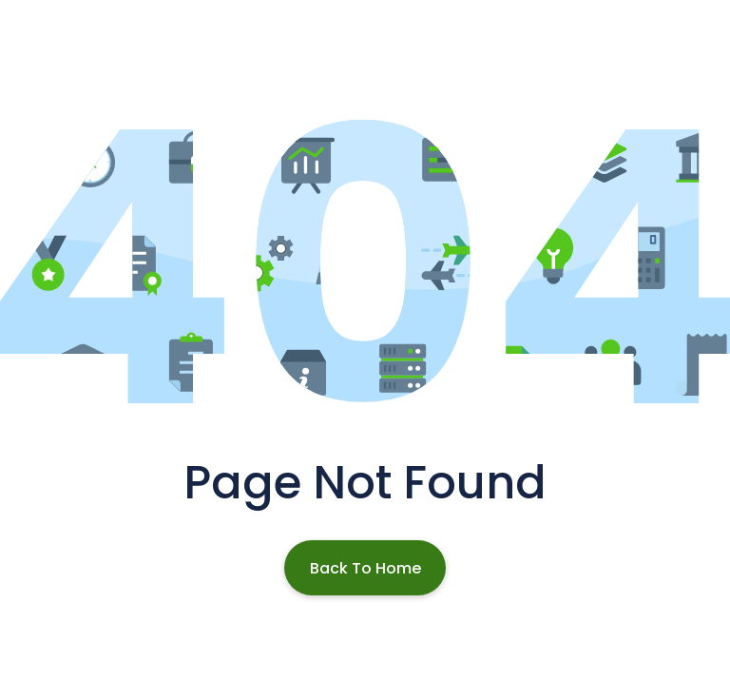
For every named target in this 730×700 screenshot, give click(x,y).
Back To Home (365, 568)
